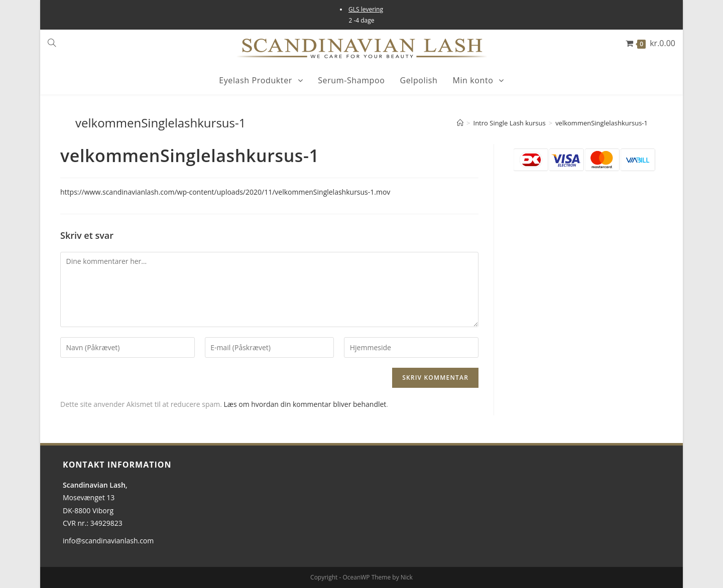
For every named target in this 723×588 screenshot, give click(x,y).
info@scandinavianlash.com (108, 541)
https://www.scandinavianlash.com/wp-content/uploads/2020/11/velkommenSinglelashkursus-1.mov (225, 192)
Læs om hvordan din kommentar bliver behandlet (305, 404)
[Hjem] (460, 123)
